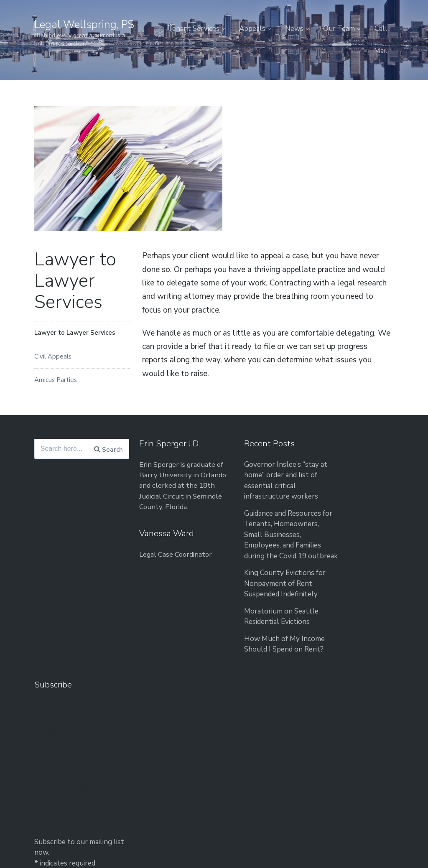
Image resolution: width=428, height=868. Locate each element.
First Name (324, 653)
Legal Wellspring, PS (86, 24)
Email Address (330, 685)
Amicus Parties (56, 380)
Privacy (315, 739)
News (294, 29)
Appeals (252, 29)
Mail (381, 51)
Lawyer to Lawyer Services (75, 333)
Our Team (339, 29)
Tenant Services (194, 29)
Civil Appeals (53, 356)
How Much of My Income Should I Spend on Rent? (251, 672)
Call (381, 29)
